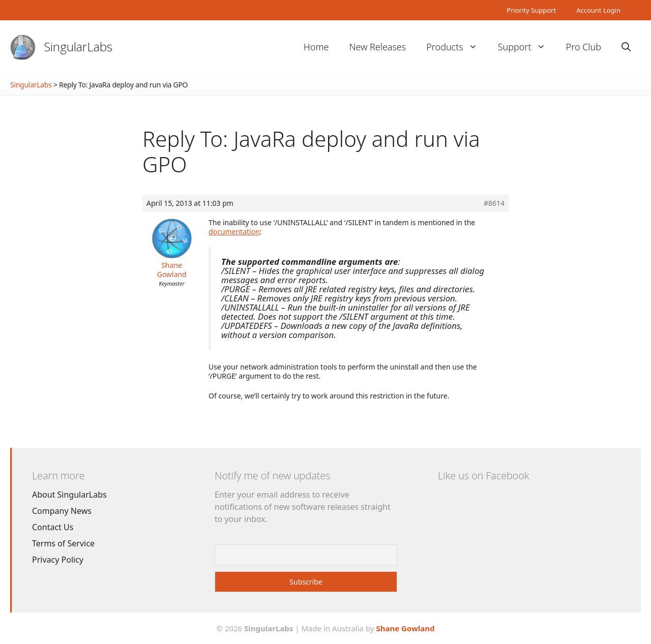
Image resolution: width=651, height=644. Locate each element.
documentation (234, 232)
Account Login (598, 10)
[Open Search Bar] (626, 47)
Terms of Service (63, 543)
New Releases (377, 47)
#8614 (494, 203)
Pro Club (584, 47)
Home (316, 47)
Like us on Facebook (483, 476)
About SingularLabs (69, 495)
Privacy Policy (58, 560)
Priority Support (531, 10)
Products (457, 47)
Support (527, 47)
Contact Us (53, 527)
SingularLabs (78, 47)
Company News (62, 511)
